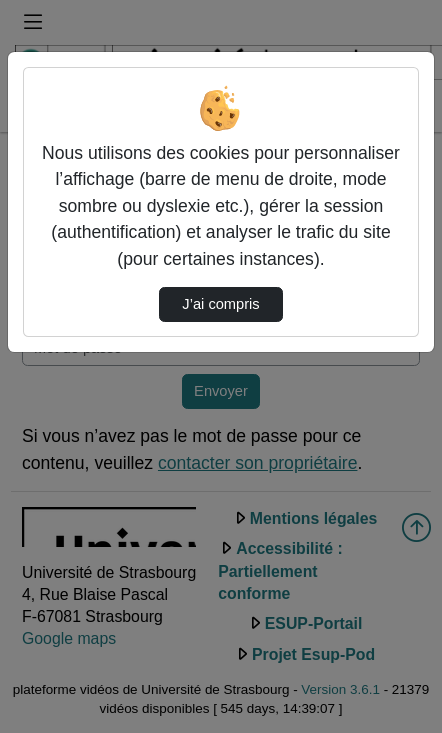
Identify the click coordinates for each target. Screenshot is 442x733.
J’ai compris (220, 304)
